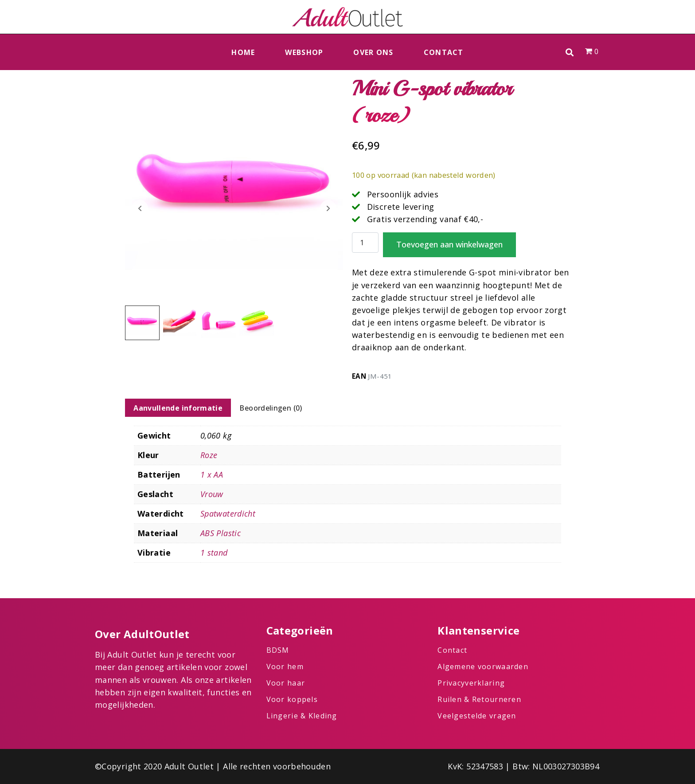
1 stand (214, 553)
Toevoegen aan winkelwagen (449, 244)
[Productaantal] (365, 243)
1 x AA (212, 474)
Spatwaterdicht (228, 514)
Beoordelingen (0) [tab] (271, 408)
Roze (209, 455)
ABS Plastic (221, 533)
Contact (444, 52)
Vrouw (212, 494)
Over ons (373, 52)
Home (243, 52)
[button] (570, 52)
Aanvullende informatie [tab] (178, 408)
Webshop (304, 52)
